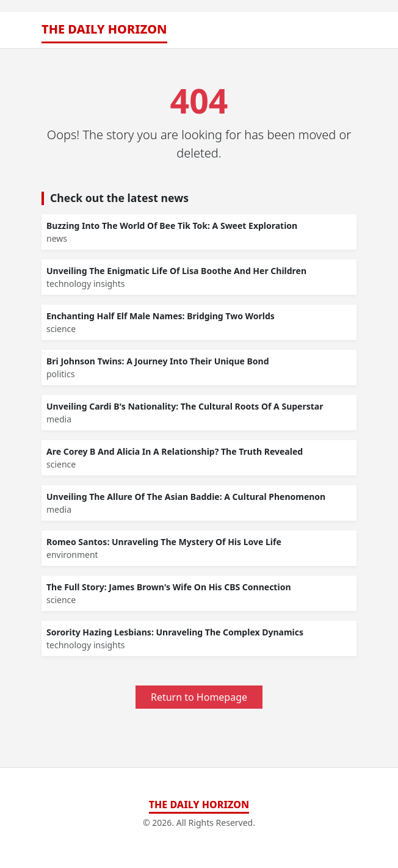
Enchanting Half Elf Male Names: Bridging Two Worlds (161, 316)
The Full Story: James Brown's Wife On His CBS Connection (168, 587)
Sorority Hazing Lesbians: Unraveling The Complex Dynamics (175, 632)
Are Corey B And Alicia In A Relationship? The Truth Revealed (175, 451)
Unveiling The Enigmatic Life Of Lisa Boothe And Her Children (176, 271)
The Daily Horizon (104, 29)
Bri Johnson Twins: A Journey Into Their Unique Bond (158, 361)
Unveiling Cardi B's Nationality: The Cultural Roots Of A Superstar (185, 406)
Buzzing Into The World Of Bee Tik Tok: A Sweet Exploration (172, 226)
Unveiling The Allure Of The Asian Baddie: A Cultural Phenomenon (186, 497)
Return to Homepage (199, 697)
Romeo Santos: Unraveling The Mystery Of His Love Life (164, 542)
